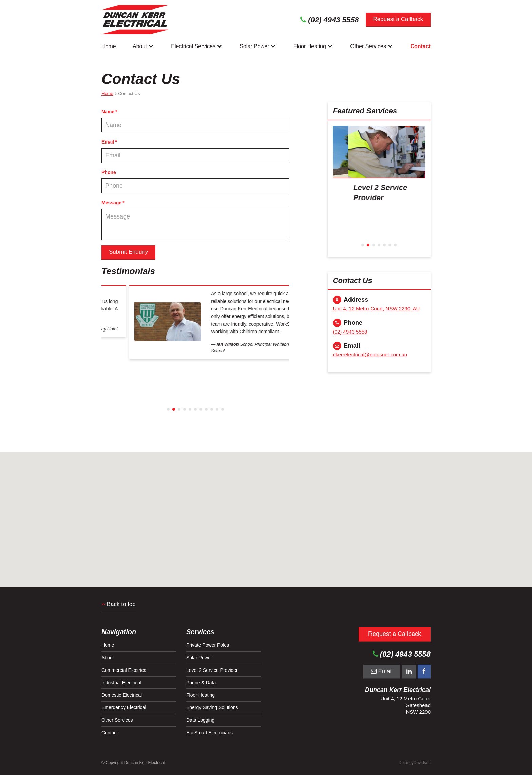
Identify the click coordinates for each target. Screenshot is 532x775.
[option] (195, 311)
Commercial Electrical (124, 670)
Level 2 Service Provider (212, 670)
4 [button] (185, 409)
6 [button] (195, 409)
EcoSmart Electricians (210, 733)
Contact (420, 46)
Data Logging (200, 720)
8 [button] (206, 409)
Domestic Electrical (122, 695)
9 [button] (212, 409)
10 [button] (217, 409)
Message (111, 203)
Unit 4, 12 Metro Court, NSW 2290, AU (376, 309)
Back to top (119, 604)
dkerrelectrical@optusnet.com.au (370, 354)
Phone (109, 172)
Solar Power (258, 46)
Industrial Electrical (121, 683)
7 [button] (201, 409)
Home (109, 46)
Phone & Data (201, 683)
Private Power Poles (208, 645)
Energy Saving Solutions (212, 707)
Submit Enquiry (128, 252)
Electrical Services (197, 46)
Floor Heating (313, 46)
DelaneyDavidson (415, 763)
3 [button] (179, 409)
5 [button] (190, 409)
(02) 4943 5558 (350, 332)
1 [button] (168, 409)
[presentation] (379, 152)
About (144, 46)
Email (108, 142)
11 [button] (223, 409)
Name (108, 112)
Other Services (372, 46)
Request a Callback (398, 19)
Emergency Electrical (124, 707)
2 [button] (174, 409)
